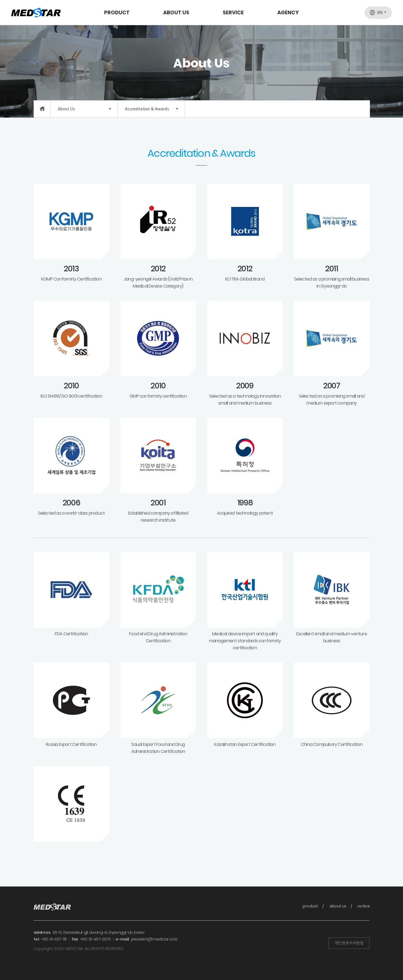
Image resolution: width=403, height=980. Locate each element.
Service (233, 12)
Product (117, 12)
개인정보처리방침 (349, 943)
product (310, 906)
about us (338, 906)
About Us (176, 12)
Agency (288, 12)
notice (363, 906)
